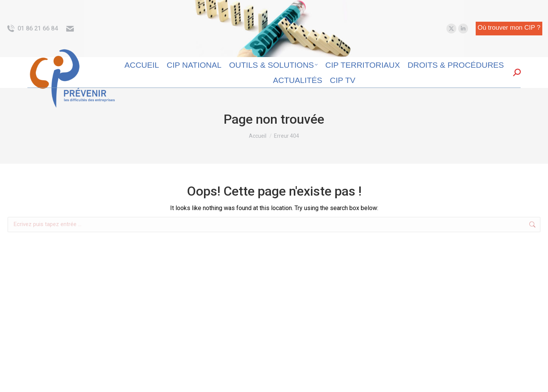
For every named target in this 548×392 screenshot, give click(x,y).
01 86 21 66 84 (32, 29)
